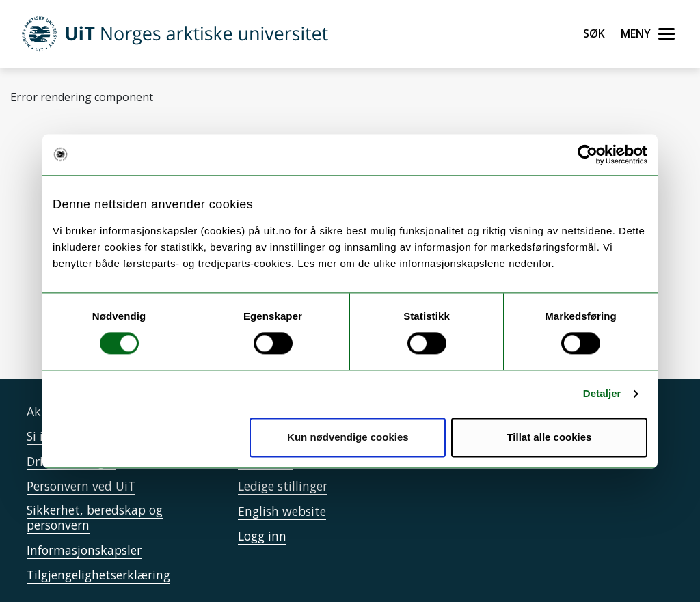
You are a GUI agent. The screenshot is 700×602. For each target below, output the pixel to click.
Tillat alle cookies (549, 437)
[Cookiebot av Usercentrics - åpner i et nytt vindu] (588, 154)
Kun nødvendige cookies (348, 437)
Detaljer (602, 394)
